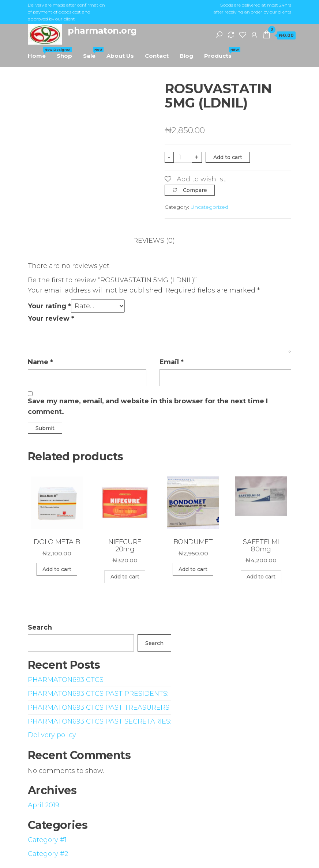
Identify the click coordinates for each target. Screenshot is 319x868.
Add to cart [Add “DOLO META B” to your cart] (57, 569)
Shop (64, 56)
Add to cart (228, 157)
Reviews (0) (154, 241)
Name (40, 362)
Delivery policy (52, 735)
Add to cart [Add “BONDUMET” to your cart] (193, 569)
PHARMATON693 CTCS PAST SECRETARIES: (100, 721)
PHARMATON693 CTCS (66, 680)
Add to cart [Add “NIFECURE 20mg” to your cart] (125, 577)
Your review (51, 318)
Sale (92, 53)
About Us (120, 56)
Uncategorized (209, 207)
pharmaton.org (102, 31)
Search (40, 627)
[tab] (159, 241)
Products (221, 53)
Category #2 (48, 854)
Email (172, 362)
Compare (195, 190)
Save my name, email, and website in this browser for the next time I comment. (148, 406)
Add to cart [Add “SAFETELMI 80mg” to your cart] (261, 577)
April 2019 (44, 805)
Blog (186, 56)
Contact (157, 56)
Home (40, 53)
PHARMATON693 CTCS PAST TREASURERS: (99, 707)
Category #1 (47, 840)
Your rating (49, 306)
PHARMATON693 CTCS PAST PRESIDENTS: (98, 694)
